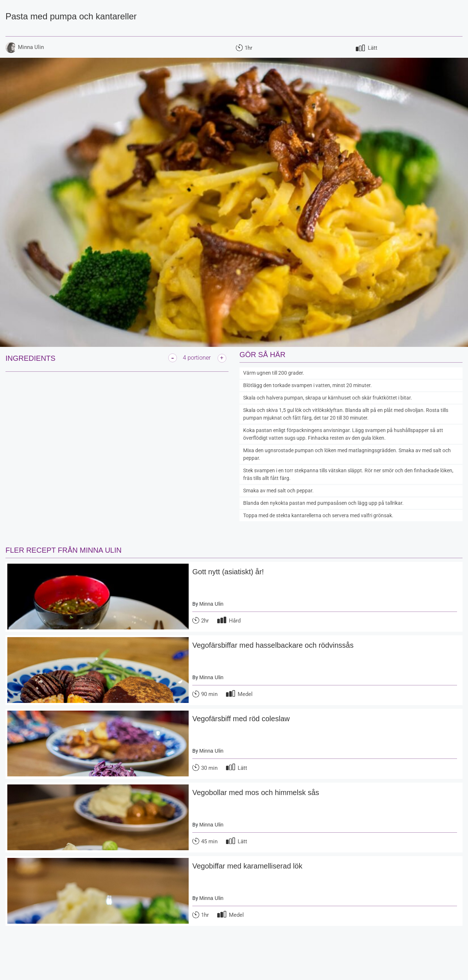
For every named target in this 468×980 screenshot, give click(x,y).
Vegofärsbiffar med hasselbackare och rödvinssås (273, 645)
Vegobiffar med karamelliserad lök (247, 866)
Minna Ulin (211, 604)
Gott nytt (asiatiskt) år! (228, 572)
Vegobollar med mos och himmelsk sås (256, 792)
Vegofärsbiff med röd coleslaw (241, 719)
